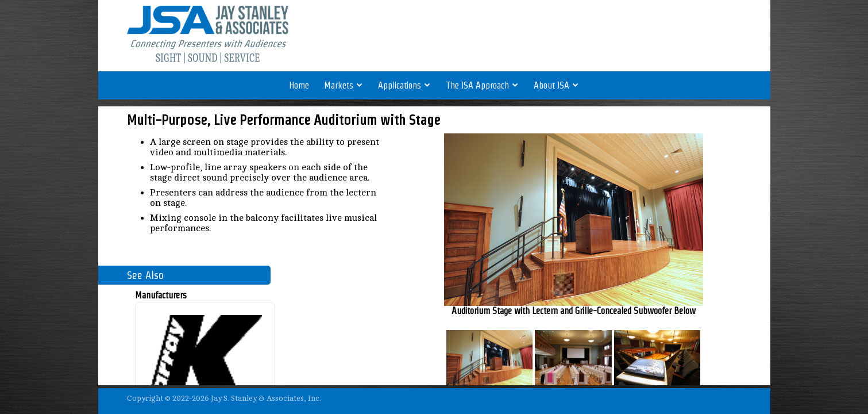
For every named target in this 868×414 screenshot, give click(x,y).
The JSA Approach (482, 85)
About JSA (556, 85)
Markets (344, 85)
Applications (404, 85)
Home (299, 85)
